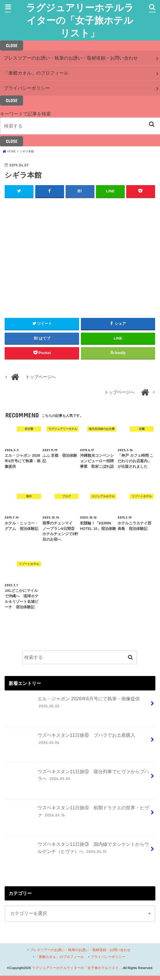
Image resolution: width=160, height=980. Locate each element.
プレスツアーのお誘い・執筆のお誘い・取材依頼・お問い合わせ (71, 58)
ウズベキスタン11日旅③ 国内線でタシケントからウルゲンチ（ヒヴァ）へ (78, 850)
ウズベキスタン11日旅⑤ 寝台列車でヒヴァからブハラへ (78, 777)
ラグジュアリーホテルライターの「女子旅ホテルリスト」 (80, 20)
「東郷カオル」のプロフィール (36, 73)
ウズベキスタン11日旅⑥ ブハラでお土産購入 (71, 741)
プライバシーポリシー (27, 88)
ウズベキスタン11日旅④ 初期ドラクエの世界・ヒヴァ (78, 814)
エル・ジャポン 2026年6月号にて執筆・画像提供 (73, 705)
